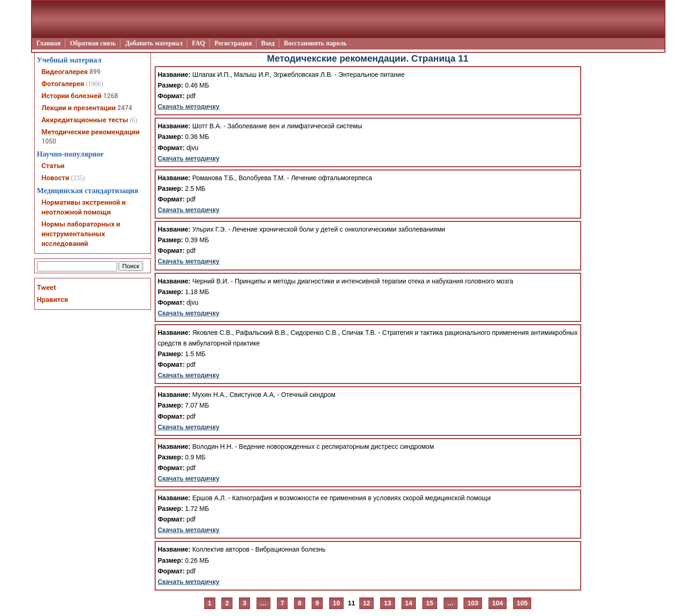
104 (498, 603)
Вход (268, 43)
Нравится (53, 300)
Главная (49, 43)
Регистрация (233, 43)
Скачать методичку (189, 107)
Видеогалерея (65, 72)
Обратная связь (93, 43)
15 (430, 603)
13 (388, 603)
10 (337, 603)
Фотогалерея (63, 84)
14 (409, 603)
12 (367, 603)
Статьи (53, 166)
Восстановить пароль (315, 43)
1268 (111, 96)
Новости (56, 178)
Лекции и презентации (79, 108)
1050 (49, 141)
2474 (125, 108)
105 (522, 603)
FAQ (198, 43)
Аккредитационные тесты (85, 120)
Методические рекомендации (91, 132)
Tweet (47, 288)
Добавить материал (154, 43)
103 (473, 603)
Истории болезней (72, 96)
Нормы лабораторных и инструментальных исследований (81, 234)
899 (95, 72)
